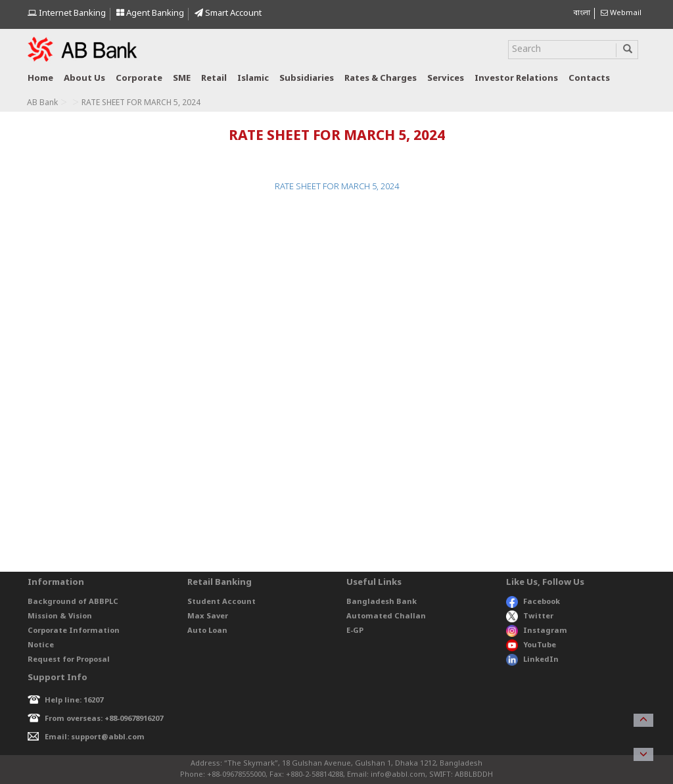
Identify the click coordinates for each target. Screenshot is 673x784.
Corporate (139, 79)
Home (40, 79)
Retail (214, 79)
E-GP (355, 631)
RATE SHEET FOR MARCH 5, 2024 (337, 187)
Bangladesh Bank (382, 602)
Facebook (533, 602)
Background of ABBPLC (73, 602)
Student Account (221, 602)
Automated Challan (386, 616)
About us (84, 79)
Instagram (537, 631)
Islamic (253, 79)
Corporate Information (74, 631)
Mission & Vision (60, 616)
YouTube (531, 645)
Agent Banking (150, 13)
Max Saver (208, 616)
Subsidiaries (307, 79)
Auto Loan (207, 631)
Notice (41, 645)
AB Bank (42, 103)
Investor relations (516, 79)
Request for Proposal (69, 660)
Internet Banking (67, 13)
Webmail (621, 13)
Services (446, 79)
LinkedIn (532, 660)
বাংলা (582, 13)
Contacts (589, 79)
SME (182, 79)
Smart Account (228, 13)
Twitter (530, 616)
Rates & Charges (381, 79)
